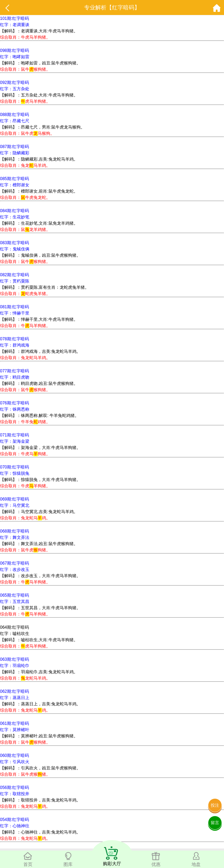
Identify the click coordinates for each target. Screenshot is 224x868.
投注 (215, 805)
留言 (215, 823)
